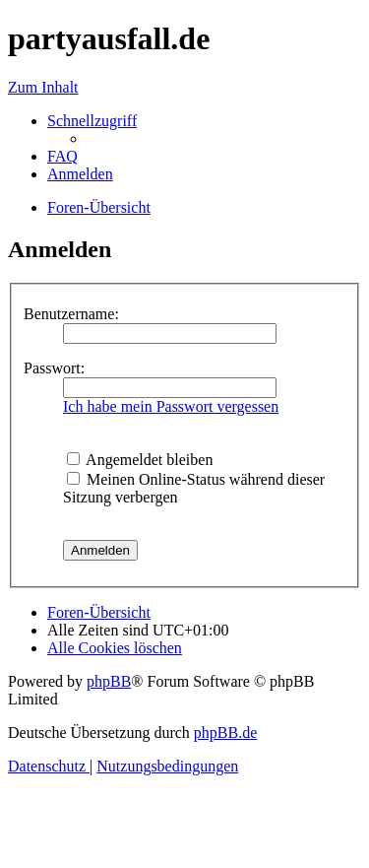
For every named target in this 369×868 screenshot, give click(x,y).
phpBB (109, 681)
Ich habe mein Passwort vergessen (171, 406)
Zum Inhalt (43, 87)
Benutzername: (71, 314)
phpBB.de (225, 733)
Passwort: (54, 368)
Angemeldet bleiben (140, 460)
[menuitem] (62, 156)
